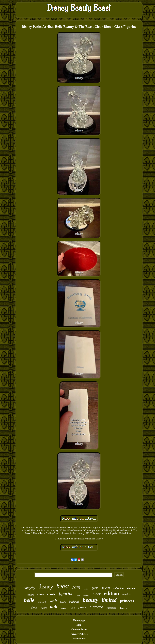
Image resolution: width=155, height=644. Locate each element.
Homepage (79, 620)
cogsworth (42, 602)
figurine (66, 593)
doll (54, 607)
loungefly (29, 588)
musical (127, 594)
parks (82, 607)
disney (46, 587)
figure (44, 608)
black (97, 594)
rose (72, 607)
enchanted (111, 608)
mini (78, 595)
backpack (74, 602)
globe (34, 608)
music (64, 608)
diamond (96, 607)
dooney (86, 595)
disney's (123, 608)
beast (63, 586)
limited (109, 600)
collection (119, 588)
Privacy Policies (79, 634)
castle (86, 589)
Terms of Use (79, 638)
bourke (63, 602)
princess (127, 601)
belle (29, 600)
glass (95, 588)
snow (41, 594)
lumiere (30, 595)
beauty (91, 600)
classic (51, 594)
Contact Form (79, 629)
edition (112, 593)
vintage (131, 588)
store (106, 587)
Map (79, 625)
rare (76, 587)
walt (53, 601)
